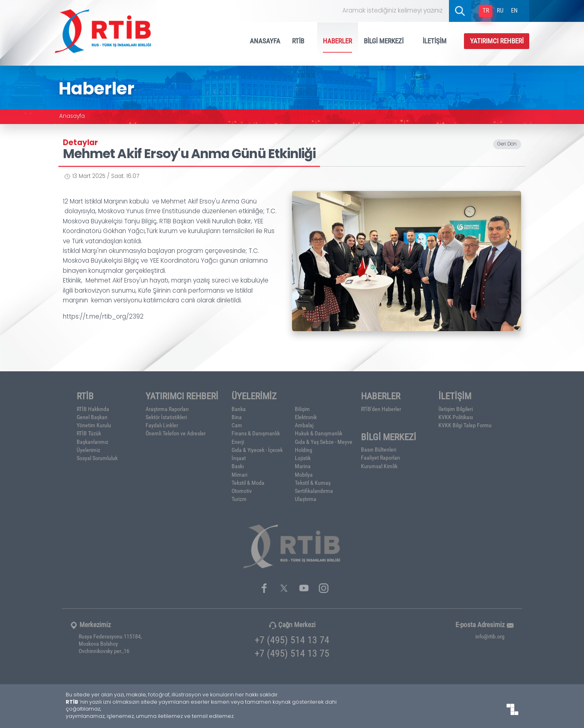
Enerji (238, 442)
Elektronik (306, 417)
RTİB (302, 41)
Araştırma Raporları (167, 409)
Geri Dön (507, 145)
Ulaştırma (306, 499)
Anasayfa (72, 117)
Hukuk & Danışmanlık (319, 433)
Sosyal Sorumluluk (97, 458)
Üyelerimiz (88, 450)
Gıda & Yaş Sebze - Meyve (324, 442)
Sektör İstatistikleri (166, 417)
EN (514, 10)
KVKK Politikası (456, 417)
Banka (239, 409)
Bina (237, 417)
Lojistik (303, 458)
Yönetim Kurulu (94, 425)
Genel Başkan (92, 417)
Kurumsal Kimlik (379, 466)
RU (500, 10)
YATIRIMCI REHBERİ (497, 41)
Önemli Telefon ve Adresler (176, 433)
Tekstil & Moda (248, 483)
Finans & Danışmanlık (256, 433)
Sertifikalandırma (314, 491)
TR (486, 10)
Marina (303, 466)
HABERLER (337, 41)
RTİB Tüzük (89, 433)
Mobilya (304, 475)
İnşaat (239, 458)
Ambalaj (304, 425)
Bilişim (302, 409)
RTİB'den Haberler (381, 409)
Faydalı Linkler (162, 425)
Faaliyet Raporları (380, 458)
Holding (304, 450)
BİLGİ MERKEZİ (387, 41)
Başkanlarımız (92, 442)
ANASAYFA (265, 41)
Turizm (239, 499)
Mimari (239, 475)
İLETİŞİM (438, 41)
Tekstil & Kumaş (313, 483)
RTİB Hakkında (93, 409)
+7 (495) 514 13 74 (292, 639)
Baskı (238, 466)
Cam (237, 425)
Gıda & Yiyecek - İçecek (257, 450)
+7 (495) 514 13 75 (292, 653)
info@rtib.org (490, 636)
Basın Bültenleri (379, 450)
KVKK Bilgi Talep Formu (465, 425)
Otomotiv (242, 491)
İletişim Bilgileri (456, 409)
